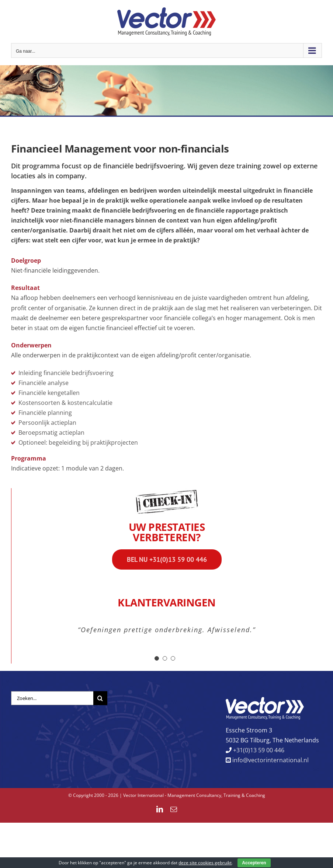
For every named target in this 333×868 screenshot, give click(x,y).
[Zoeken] (100, 698)
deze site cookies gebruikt (205, 863)
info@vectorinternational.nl (270, 760)
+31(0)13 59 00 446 (258, 750)
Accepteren (254, 863)
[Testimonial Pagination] (157, 658)
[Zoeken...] (52, 698)
